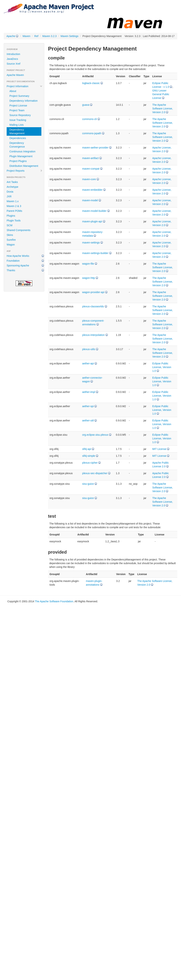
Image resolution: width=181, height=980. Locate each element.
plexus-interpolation (93, 335)
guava (86, 105)
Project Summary (19, 96)
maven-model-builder (94, 211)
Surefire (11, 240)
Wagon (11, 245)
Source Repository (20, 115)
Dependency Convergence (17, 145)
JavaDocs (12, 59)
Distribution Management (24, 166)
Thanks (11, 270)
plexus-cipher (90, 463)
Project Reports (25, 171)
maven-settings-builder (95, 253)
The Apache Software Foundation (54, 601)
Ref (36, 36)
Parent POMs (14, 211)
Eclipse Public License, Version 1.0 (162, 367)
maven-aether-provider (95, 148)
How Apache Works (18, 256)
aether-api (88, 363)
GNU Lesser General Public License (161, 94)
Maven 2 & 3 (14, 206)
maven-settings (91, 243)
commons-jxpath (92, 133)
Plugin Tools (14, 221)
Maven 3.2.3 (49, 36)
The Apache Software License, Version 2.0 (162, 108)
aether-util (88, 420)
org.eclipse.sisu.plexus (95, 435)
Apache (11, 36)
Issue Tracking (18, 120)
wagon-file (88, 264)
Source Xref (13, 64)
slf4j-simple (89, 456)
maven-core (89, 179)
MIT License (159, 449)
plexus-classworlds (93, 306)
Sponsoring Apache (18, 266)
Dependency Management (17, 131)
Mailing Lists (17, 125)
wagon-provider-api (93, 292)
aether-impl (89, 392)
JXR (9, 196)
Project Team (17, 110)
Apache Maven (15, 75)
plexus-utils (89, 349)
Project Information (25, 86)
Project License (18, 106)
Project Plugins (18, 161)
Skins (10, 235)
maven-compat (91, 169)
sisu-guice (88, 484)
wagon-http (89, 278)
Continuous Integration (22, 151)
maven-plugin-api (92, 221)
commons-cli (89, 119)
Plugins (11, 216)
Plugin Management (21, 156)
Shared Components (18, 230)
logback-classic (91, 83)
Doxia (10, 192)
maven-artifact (90, 158)
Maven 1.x (13, 201)
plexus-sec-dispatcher (95, 473)
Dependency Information (24, 101)
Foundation (13, 261)
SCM (10, 225)
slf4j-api (87, 449)
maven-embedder (92, 190)
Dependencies (18, 138)
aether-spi (88, 406)
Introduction (13, 54)
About (13, 91)
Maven (26, 36)
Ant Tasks (12, 182)
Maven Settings (70, 36)
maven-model (90, 200)
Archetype (12, 187)
